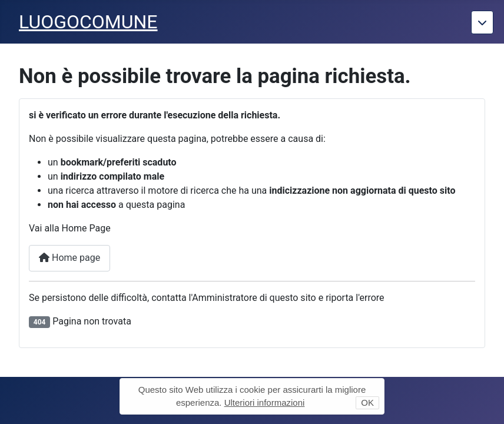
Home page (69, 258)
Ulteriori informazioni (265, 403)
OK (367, 403)
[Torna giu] (482, 22)
